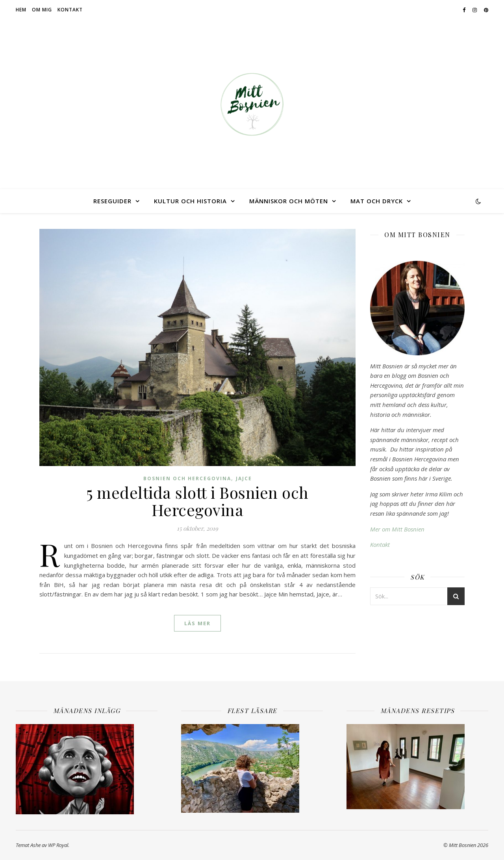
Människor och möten (289, 201)
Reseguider (112, 201)
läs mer (197, 623)
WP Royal (58, 845)
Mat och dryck (377, 201)
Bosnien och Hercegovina (187, 478)
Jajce (244, 478)
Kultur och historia (190, 201)
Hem (21, 10)
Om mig (42, 10)
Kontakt (70, 10)
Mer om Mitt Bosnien (397, 529)
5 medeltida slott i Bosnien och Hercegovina (197, 501)
